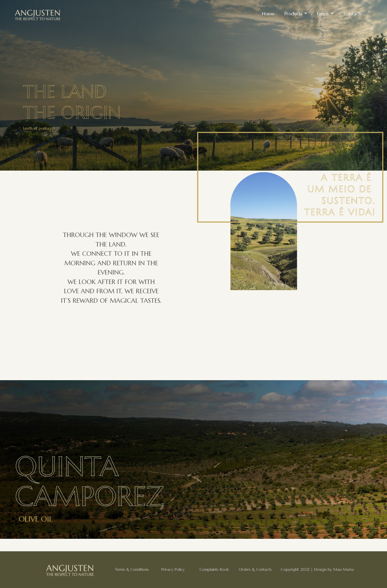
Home (268, 14)
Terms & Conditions (132, 569)
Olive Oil (36, 519)
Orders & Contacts (255, 569)
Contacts (353, 14)
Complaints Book (214, 569)
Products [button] (294, 14)
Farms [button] (323, 14)
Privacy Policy (173, 569)
